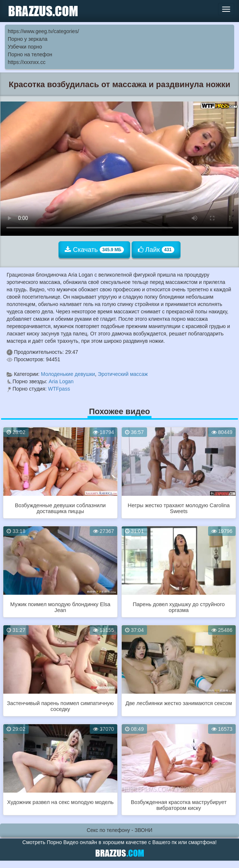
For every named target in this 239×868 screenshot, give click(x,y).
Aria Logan (61, 381)
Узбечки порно (25, 47)
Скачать (94, 250)
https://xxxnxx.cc (27, 62)
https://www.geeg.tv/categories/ (43, 31)
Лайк (156, 250)
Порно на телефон (30, 54)
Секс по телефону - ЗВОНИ (120, 830)
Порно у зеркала (28, 39)
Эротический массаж (123, 374)
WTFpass (59, 389)
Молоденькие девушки (68, 374)
